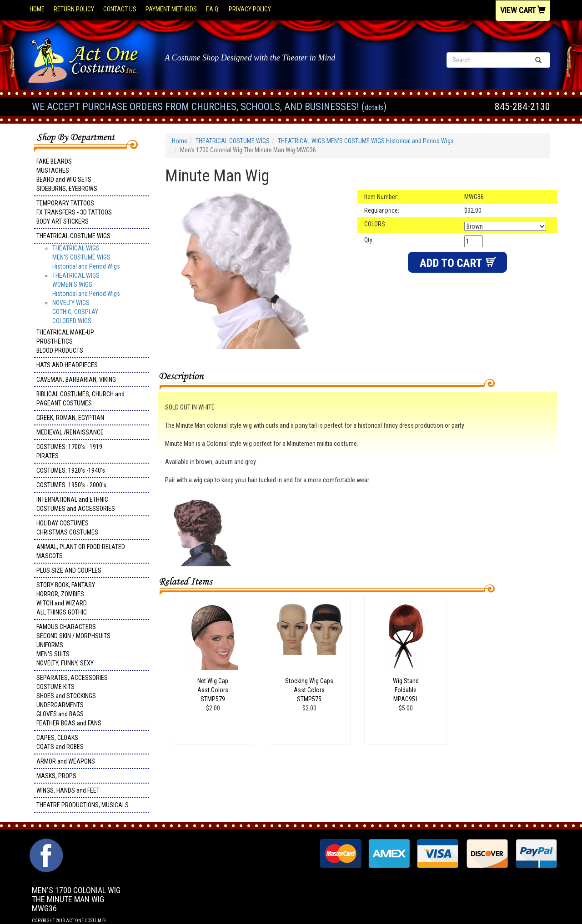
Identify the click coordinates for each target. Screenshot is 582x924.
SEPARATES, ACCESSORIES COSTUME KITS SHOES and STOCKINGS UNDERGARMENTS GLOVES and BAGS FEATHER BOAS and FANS (72, 700)
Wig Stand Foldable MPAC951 (406, 690)
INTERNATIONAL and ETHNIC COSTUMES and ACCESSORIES (76, 504)
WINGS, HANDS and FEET (68, 790)
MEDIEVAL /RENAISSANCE (70, 432)
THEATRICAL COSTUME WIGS (73, 236)
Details (374, 107)
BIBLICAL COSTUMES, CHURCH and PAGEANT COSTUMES (80, 399)
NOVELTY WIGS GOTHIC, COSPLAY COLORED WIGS (75, 312)
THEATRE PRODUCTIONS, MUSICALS (83, 805)
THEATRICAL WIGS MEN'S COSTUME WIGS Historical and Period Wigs (86, 257)
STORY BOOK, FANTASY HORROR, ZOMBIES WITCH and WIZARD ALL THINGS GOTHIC (66, 599)
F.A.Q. (213, 9)
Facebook (45, 843)
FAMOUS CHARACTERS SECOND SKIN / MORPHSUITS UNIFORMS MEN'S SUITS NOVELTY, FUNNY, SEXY (73, 645)
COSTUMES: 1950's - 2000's (71, 485)
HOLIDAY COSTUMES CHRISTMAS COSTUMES (67, 528)
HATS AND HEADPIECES (67, 365)
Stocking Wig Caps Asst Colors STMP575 (309, 690)
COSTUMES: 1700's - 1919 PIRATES (69, 451)
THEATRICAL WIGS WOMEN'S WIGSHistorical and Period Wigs (86, 285)
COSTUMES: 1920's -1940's (71, 470)
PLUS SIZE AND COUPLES (69, 570)
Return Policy (74, 9)
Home (37, 9)
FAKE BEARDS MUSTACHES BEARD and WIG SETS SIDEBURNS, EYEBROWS (67, 175)
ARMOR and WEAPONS (66, 761)
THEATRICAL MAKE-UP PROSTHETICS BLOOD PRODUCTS (65, 341)
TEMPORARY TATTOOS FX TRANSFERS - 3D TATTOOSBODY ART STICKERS (74, 212)
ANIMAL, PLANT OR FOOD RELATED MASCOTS (81, 551)
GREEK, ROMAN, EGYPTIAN (70, 418)
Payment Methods (171, 9)
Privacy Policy (250, 9)
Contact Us (120, 9)
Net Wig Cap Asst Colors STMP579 (213, 690)
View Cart (523, 10)
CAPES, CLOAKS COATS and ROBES (60, 742)
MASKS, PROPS (56, 776)
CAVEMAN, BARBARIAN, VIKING (76, 380)
